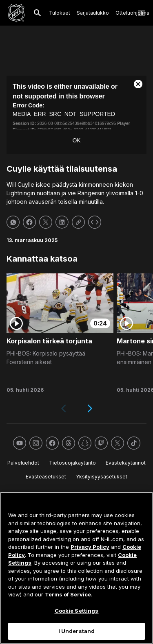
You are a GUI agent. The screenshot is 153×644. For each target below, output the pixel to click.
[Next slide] (90, 408)
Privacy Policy (90, 547)
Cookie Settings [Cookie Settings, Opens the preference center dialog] (77, 611)
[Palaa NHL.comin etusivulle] (16, 13)
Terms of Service (68, 594)
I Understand (77, 631)
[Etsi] (38, 13)
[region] (76, 568)
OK (76, 140)
